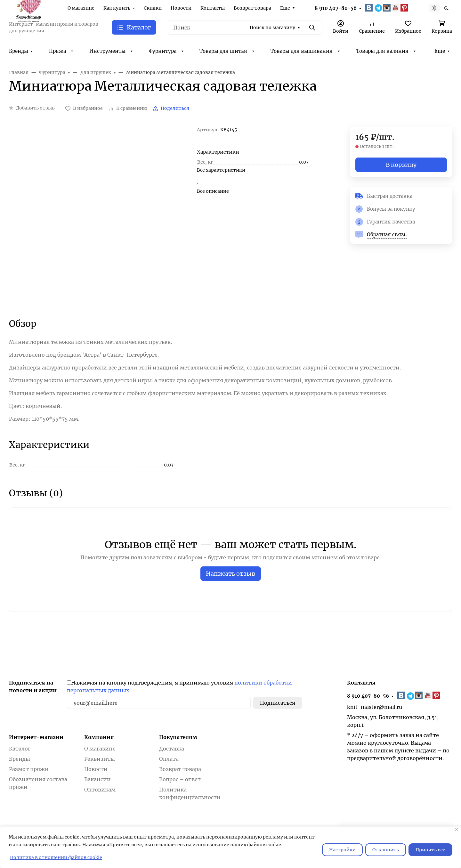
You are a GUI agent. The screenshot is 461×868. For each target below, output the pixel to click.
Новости (181, 8)
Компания (99, 737)
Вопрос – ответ (180, 779)
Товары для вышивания (302, 51)
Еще (285, 8)
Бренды (19, 51)
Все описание (213, 191)
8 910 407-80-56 (336, 8)
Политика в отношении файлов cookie (56, 857)
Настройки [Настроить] (342, 850)
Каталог (20, 749)
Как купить (117, 8)
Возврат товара (252, 8)
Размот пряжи (29, 769)
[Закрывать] (457, 829)
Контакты (213, 8)
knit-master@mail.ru (375, 707)
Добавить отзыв (35, 108)
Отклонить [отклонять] (386, 850)
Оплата (169, 759)
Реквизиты (100, 759)
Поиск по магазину (272, 28)
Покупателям (178, 737)
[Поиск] (245, 27)
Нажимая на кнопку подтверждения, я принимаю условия (179, 686)
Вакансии (97, 779)
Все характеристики (221, 170)
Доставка (172, 749)
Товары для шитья (223, 51)
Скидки (153, 8)
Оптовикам (100, 790)
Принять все (430, 850)
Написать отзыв (231, 574)
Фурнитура (163, 51)
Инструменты (107, 51)
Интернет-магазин (36, 737)
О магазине (81, 8)
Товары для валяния (382, 51)
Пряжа (57, 51)
